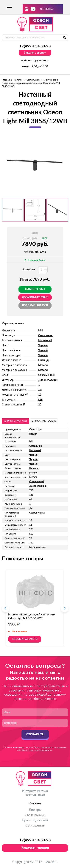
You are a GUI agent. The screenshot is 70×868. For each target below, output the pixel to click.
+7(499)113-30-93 (35, 46)
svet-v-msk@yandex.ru (35, 61)
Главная (6, 80)
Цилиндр (44, 360)
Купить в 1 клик (35, 289)
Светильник (45, 336)
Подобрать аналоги (35, 305)
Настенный (45, 341)
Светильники (33, 80)
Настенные (50, 80)
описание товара (44, 421)
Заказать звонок (35, 53)
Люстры (35, 810)
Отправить (35, 734)
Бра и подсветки (35, 820)
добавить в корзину (35, 297)
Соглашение (35, 826)
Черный (43, 345)
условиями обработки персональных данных (42, 749)
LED (41, 400)
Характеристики (15, 421)
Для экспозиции (48, 380)
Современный (47, 375)
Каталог (18, 80)
